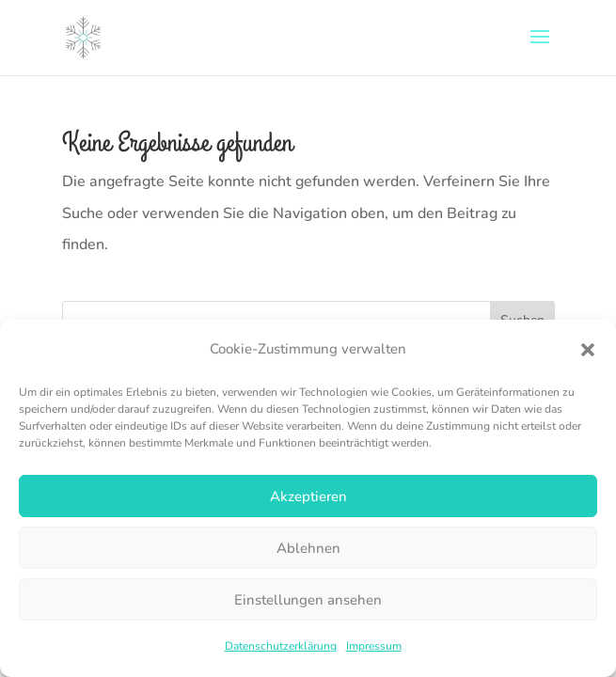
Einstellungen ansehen (308, 600)
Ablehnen (308, 548)
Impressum (374, 646)
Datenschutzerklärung (281, 646)
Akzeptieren (308, 496)
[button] (588, 350)
